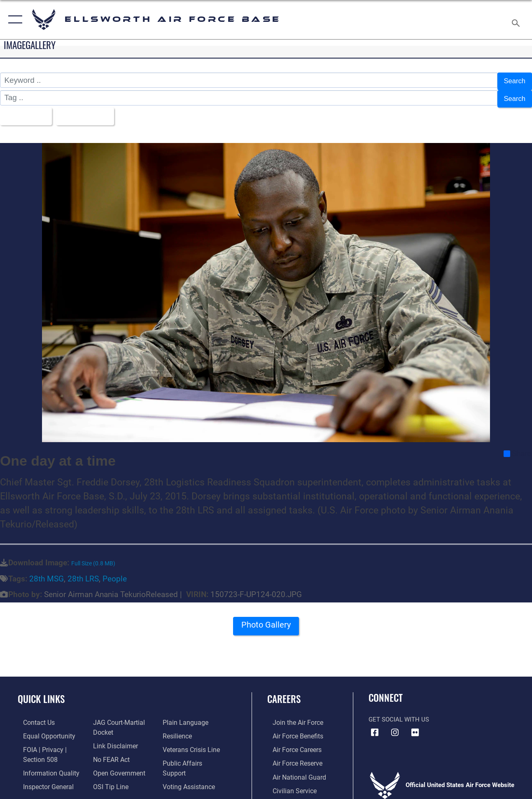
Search (513, 80)
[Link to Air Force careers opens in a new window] (291, 743)
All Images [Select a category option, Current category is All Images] (26, 111)
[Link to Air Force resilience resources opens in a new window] (179, 729)
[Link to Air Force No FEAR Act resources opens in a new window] (109, 752)
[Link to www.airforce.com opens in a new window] (292, 716)
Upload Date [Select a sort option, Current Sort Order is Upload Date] (91, 111)
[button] (13, 20)
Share (517, 448)
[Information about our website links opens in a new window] (112, 738)
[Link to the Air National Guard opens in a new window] (293, 769)
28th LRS (83, 572)
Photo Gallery (266, 621)
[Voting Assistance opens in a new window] (190, 769)
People (115, 572)
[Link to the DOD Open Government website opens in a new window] (115, 765)
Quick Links (41, 693)
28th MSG (47, 572)
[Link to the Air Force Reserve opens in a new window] (292, 756)
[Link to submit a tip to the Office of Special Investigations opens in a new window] (107, 778)
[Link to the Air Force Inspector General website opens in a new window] (42, 778)
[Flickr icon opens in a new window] (415, 726)
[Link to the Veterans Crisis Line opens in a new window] (192, 743)
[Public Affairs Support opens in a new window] (195, 756)
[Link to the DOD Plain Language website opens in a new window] (185, 716)
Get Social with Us (399, 713)
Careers (284, 693)
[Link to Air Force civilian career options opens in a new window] (288, 782)
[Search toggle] (517, 20)
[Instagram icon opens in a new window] (395, 726)
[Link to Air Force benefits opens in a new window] (292, 729)
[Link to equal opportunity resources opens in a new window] (42, 729)
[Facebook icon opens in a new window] (375, 726)
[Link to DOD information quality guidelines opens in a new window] (44, 765)
